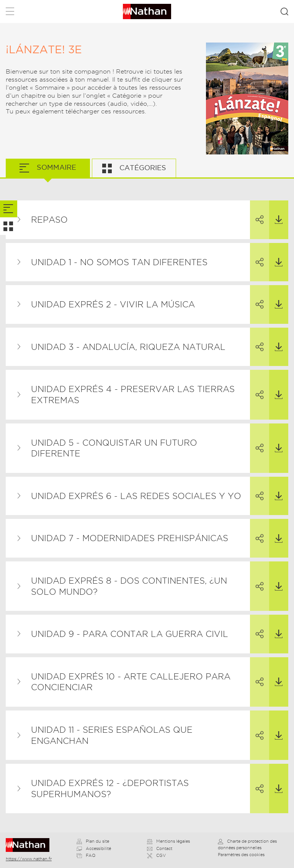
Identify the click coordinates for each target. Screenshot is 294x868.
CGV (156, 855)
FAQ (86, 855)
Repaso (49, 220)
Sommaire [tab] (56, 167)
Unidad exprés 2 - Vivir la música (113, 304)
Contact (160, 848)
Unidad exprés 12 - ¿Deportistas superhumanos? (110, 788)
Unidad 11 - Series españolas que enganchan (112, 735)
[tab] (9, 209)
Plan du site (93, 841)
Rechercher (284, 11)
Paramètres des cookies (241, 855)
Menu (10, 13)
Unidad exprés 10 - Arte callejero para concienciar (131, 682)
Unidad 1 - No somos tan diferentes (119, 262)
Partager (257, 213)
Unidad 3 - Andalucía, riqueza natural (128, 347)
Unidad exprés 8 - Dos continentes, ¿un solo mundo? (129, 586)
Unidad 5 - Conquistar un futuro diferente (114, 448)
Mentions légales (168, 841)
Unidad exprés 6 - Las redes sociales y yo (136, 496)
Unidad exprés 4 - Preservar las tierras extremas (133, 395)
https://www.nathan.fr (29, 859)
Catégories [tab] (142, 168)
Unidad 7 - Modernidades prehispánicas (130, 538)
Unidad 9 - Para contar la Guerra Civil (130, 634)
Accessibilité (94, 848)
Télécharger (276, 212)
